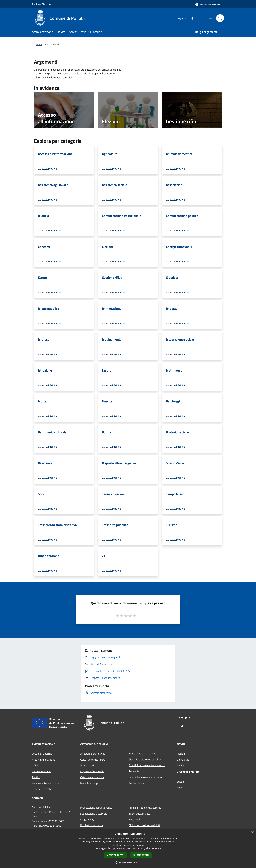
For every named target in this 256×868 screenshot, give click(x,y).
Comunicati (183, 760)
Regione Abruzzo (41, 4)
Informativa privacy (139, 814)
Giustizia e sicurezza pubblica (145, 759)
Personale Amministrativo (46, 783)
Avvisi (180, 765)
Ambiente (134, 771)
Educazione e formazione (142, 753)
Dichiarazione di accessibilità (144, 825)
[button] (128, 862)
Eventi (181, 788)
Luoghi (181, 782)
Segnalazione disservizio (94, 814)
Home (39, 44)
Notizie (181, 754)
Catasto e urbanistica (92, 777)
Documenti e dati (41, 789)
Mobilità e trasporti (91, 783)
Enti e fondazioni (41, 771)
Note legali (135, 819)
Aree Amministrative (44, 760)
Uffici (35, 765)
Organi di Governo (42, 754)
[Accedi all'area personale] (208, 4)
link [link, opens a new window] (159, 848)
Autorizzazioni (137, 783)
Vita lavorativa (88, 765)
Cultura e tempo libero (93, 760)
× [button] (252, 832)
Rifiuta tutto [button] (141, 855)
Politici (36, 777)
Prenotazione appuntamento (96, 808)
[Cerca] (220, 18)
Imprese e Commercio (92, 771)
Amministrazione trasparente (145, 808)
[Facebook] (191, 18)
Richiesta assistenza (92, 825)
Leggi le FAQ (87, 819)
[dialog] (128, 848)
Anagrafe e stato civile (93, 754)
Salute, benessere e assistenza (146, 777)
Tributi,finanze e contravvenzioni (147, 765)
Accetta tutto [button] (115, 855)
